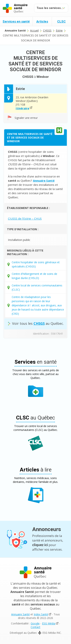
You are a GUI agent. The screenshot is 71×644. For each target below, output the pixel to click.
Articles (42, 22)
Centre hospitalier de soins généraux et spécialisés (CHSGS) (36, 264)
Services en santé (16, 22)
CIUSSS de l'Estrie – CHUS (25, 218)
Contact (35, 627)
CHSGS (47, 30)
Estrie (59, 30)
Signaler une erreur (26, 118)
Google (35, 623)
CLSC (61, 22)
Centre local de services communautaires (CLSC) (37, 287)
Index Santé (41, 614)
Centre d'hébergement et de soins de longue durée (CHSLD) (34, 276)
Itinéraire (22, 108)
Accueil (34, 30)
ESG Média (49, 623)
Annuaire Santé (20, 614)
